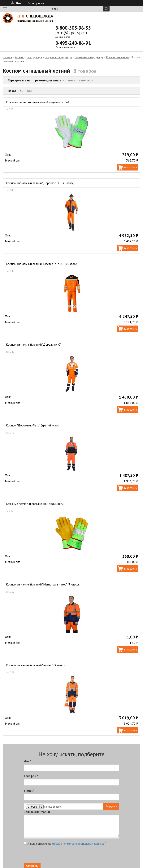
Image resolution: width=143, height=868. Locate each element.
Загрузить (111, 806)
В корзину (131, 167)
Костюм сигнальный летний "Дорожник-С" (33, 344)
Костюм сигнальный (117, 57)
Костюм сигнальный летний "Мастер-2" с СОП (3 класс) (42, 264)
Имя (28, 761)
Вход (19, 3)
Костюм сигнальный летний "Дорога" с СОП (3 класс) (40, 183)
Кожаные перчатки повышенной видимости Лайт (38, 102)
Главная (7, 57)
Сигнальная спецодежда (89, 57)
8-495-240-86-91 (73, 43)
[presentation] (53, 855)
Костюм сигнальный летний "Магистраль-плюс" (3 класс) (42, 584)
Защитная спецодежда (58, 57)
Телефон (31, 776)
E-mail (29, 791)
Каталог (19, 57)
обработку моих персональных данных (78, 844)
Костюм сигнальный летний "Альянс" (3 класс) (35, 665)
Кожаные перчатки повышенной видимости (35, 504)
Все (29, 91)
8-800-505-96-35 (73, 28)
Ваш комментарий (37, 812)
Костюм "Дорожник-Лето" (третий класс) (33, 425)
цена (72, 80)
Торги (54, 9)
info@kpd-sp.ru (71, 33)
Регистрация (36, 3)
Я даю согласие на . (65, 844)
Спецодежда (34, 57)
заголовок (86, 80)
